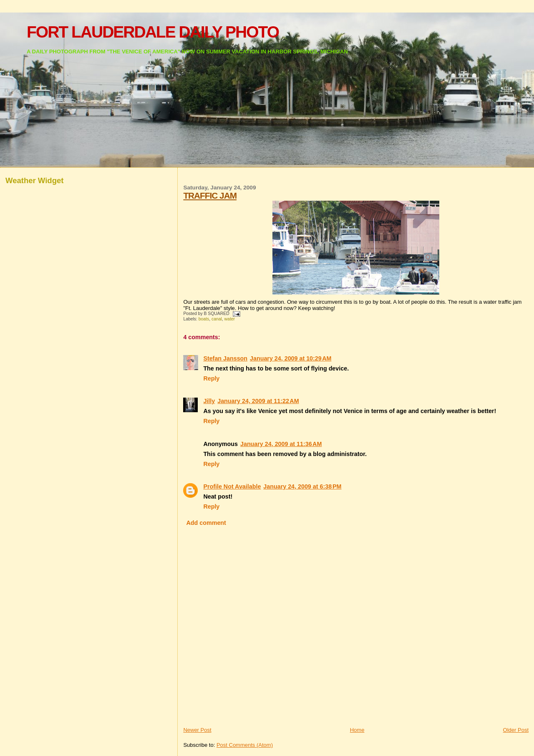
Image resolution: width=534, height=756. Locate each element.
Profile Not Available (232, 486)
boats (204, 319)
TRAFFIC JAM (210, 195)
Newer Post (197, 730)
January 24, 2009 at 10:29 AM (291, 358)
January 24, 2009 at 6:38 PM (302, 486)
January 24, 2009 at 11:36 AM (281, 444)
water (230, 319)
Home (357, 730)
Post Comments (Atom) (245, 745)
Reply (211, 378)
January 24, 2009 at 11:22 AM (258, 401)
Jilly (209, 401)
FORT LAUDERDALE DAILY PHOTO (153, 32)
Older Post (516, 730)
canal (217, 319)
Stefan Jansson (225, 358)
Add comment (206, 523)
